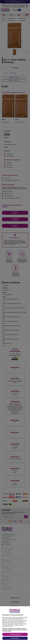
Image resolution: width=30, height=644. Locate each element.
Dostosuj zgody (15, 638)
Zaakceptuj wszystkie (15, 634)
